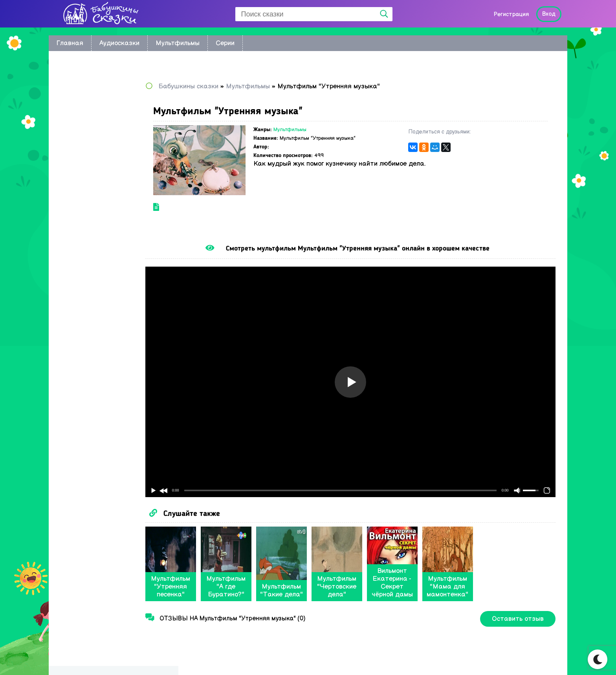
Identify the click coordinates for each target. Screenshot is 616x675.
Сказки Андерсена (88, 205)
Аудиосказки (119, 43)
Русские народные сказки (99, 182)
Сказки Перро (81, 216)
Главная (70, 43)
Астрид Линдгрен (86, 148)
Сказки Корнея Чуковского (100, 171)
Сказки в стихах (84, 273)
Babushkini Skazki (98, 656)
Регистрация (511, 14)
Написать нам (528, 658)
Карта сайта (474, 658)
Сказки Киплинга (86, 159)
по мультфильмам (87, 102)
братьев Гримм (83, 136)
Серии (225, 43)
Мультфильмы (178, 43)
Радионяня (77, 239)
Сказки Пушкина (85, 228)
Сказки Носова (83, 193)
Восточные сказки (88, 114)
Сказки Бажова (83, 250)
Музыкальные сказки (92, 262)
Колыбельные (81, 125)
